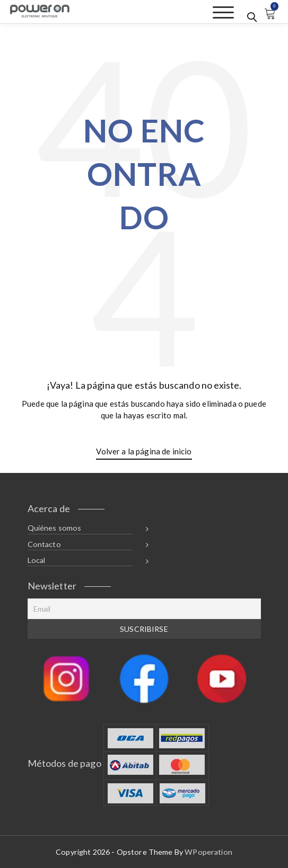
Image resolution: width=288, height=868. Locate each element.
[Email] (144, 609)
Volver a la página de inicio (144, 451)
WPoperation (208, 852)
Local (37, 560)
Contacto (44, 544)
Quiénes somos (55, 528)
